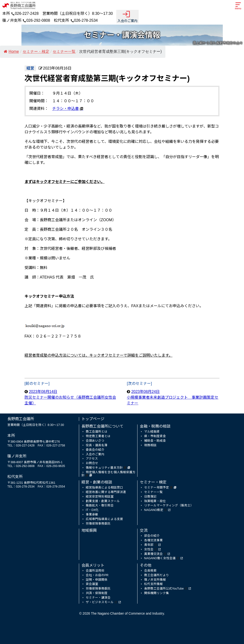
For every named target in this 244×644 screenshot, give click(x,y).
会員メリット (93, 565)
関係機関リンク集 (157, 593)
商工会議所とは (97, 432)
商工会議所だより (157, 575)
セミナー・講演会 (98, 598)
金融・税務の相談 (155, 426)
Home (11, 51)
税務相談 (150, 445)
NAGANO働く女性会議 (160, 558)
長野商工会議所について (102, 426)
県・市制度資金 (155, 436)
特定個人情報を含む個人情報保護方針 (108, 474)
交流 (144, 530)
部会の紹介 (152, 536)
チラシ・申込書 (66, 109)
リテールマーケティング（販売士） (169, 505)
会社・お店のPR (97, 575)
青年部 (149, 545)
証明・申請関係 (97, 580)
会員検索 (150, 571)
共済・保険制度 (97, 593)
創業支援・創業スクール (103, 501)
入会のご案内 (127, 16)
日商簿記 (150, 497)
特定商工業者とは (98, 436)
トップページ (93, 419)
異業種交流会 (153, 554)
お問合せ (92, 463)
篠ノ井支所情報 (155, 580)
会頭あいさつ (95, 441)
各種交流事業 (153, 540)
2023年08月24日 (173, 397)
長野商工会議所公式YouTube (164, 589)
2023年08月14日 (70, 397)
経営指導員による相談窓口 (104, 488)
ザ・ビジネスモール (100, 602)
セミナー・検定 (153, 482)
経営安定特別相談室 (100, 497)
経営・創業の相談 (97, 482)
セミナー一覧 (153, 492)
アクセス (92, 459)
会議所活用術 (95, 571)
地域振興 (89, 530)
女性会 (149, 549)
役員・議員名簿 (97, 445)
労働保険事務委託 (98, 524)
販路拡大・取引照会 (100, 505)
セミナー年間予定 (157, 488)
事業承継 (92, 515)
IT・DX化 (92, 510)
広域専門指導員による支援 (104, 519)
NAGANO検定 (154, 510)
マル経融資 (152, 432)
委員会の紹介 (95, 450)
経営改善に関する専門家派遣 (106, 492)
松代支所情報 (153, 584)
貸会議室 (92, 584)
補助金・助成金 (155, 441)
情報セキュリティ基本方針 (104, 468)
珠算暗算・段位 (155, 501)
